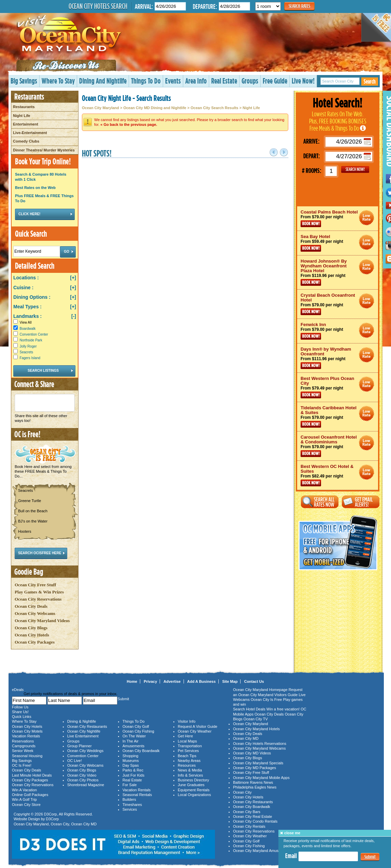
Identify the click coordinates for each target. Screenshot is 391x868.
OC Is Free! (22, 765)
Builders (129, 799)
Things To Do (146, 81)
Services (130, 809)
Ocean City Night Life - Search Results (126, 98)
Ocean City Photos (83, 780)
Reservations (23, 741)
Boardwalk (28, 329)
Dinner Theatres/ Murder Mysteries (44, 150)
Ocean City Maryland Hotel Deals (367, 218)
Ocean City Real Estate (252, 816)
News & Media (190, 770)
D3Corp (50, 814)
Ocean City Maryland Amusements (262, 851)
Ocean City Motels (27, 731)
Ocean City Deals (31, 606)
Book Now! (311, 224)
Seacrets (26, 352)
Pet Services (188, 751)
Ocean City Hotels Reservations (260, 744)
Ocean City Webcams (35, 613)
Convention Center (34, 334)
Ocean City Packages (35, 642)
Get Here (185, 736)
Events (173, 81)
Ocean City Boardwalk (141, 751)
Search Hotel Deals (249, 709)
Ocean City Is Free (266, 700)
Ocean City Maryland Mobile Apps (261, 778)
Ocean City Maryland (100, 108)
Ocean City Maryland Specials (258, 763)
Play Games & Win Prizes (39, 592)
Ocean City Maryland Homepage (260, 690)
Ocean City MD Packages (255, 768)
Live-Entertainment (30, 133)
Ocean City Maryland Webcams (259, 748)
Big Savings (24, 81)
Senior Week (23, 751)
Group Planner (79, 746)
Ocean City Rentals (249, 826)
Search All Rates (320, 502)
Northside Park (31, 340)
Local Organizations (194, 795)
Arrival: (144, 6)
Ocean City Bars (247, 812)
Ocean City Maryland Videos (42, 621)
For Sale (130, 785)
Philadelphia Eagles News (255, 787)
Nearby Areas (189, 761)
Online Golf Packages (30, 795)
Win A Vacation (24, 790)
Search (370, 81)
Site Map (230, 681)
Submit (370, 857)
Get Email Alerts (361, 502)
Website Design (27, 819)
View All (22, 322)
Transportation (190, 746)
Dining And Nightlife (103, 81)
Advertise (172, 681)
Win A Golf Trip (24, 799)
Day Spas (131, 765)
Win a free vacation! (283, 709)
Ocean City (60, 824)
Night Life (22, 116)
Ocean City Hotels (32, 635)
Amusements (133, 746)
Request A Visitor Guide (198, 726)
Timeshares (132, 805)
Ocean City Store (26, 805)
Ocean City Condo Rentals (255, 821)
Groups (250, 81)
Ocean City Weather (195, 731)
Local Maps (187, 741)
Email (291, 856)
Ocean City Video (82, 775)
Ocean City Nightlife (84, 731)
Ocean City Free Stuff (35, 585)
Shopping (131, 756)
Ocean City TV (256, 719)
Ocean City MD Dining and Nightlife (155, 108)
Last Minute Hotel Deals (32, 775)
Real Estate (224, 81)
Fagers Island (30, 358)
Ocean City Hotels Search (98, 6)
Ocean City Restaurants (87, 726)
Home (132, 681)
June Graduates (191, 785)
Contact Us (254, 681)
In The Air (131, 741)
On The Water (134, 736)
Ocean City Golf (136, 726)
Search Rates (299, 6)
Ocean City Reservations (38, 599)
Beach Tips (187, 756)
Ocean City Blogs (31, 628)
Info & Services (190, 775)
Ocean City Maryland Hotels (256, 729)
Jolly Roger (28, 346)
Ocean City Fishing (138, 731)
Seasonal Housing (27, 756)
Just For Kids (133, 775)
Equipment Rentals (194, 790)
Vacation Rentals (26, 736)
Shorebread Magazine (86, 785)
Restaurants (24, 107)
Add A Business (202, 681)
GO (355, 170)
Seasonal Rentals (137, 795)
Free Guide (275, 81)
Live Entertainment (83, 736)
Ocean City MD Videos (252, 753)
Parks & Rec (133, 770)
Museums (131, 761)
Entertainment (26, 124)
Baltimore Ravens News (253, 782)
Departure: (205, 6)
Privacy (150, 681)
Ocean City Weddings (85, 751)
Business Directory (193, 780)
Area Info (196, 81)
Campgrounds (24, 746)
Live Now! (303, 81)
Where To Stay (58, 81)
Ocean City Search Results (214, 108)
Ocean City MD (84, 824)
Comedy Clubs (26, 141)
